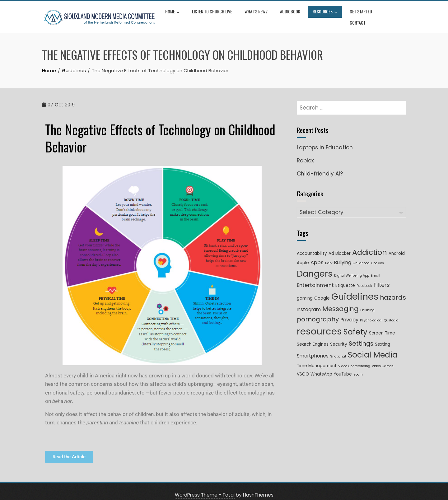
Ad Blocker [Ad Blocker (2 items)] (340, 246)
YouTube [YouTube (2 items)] (343, 367)
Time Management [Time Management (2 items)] (317, 358)
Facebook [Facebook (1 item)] (364, 278)
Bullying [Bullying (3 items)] (343, 255)
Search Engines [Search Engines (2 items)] (313, 337)
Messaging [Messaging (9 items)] (341, 301)
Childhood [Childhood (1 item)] (361, 256)
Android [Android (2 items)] (397, 246)
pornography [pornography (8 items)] (318, 312)
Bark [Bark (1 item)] (329, 256)
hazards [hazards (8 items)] (393, 290)
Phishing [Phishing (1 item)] (367, 303)
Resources (326, 14)
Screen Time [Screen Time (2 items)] (382, 326)
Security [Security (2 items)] (339, 337)
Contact (393, 13)
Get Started (362, 13)
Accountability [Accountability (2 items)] (312, 246)
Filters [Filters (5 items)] (382, 277)
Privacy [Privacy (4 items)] (349, 312)
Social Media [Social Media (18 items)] (373, 347)
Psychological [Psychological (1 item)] (371, 313)
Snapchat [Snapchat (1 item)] (338, 349)
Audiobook (291, 13)
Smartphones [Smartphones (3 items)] (313, 348)
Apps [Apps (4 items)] (317, 255)
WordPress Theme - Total (205, 487)
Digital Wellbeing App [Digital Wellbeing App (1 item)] (352, 268)
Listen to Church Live (213, 13)
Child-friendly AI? (320, 166)
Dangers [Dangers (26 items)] (315, 266)
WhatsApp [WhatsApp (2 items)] (321, 367)
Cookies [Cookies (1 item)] (378, 256)
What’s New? (257, 13)
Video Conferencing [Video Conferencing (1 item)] (354, 359)
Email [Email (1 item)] (376, 268)
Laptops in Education (325, 140)
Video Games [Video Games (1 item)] (383, 359)
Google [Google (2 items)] (322, 291)
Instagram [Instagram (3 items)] (309, 302)
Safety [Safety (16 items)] (355, 324)
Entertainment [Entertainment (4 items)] (315, 278)
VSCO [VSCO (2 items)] (303, 367)
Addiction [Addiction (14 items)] (370, 245)
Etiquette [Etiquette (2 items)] (345, 278)
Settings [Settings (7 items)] (361, 336)
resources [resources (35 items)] (319, 324)
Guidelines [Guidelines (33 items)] (355, 289)
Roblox (305, 153)
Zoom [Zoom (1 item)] (358, 367)
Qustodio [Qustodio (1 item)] (391, 313)
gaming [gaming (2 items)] (305, 291)
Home (173, 14)
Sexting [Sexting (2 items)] (383, 337)
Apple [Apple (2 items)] (303, 255)
